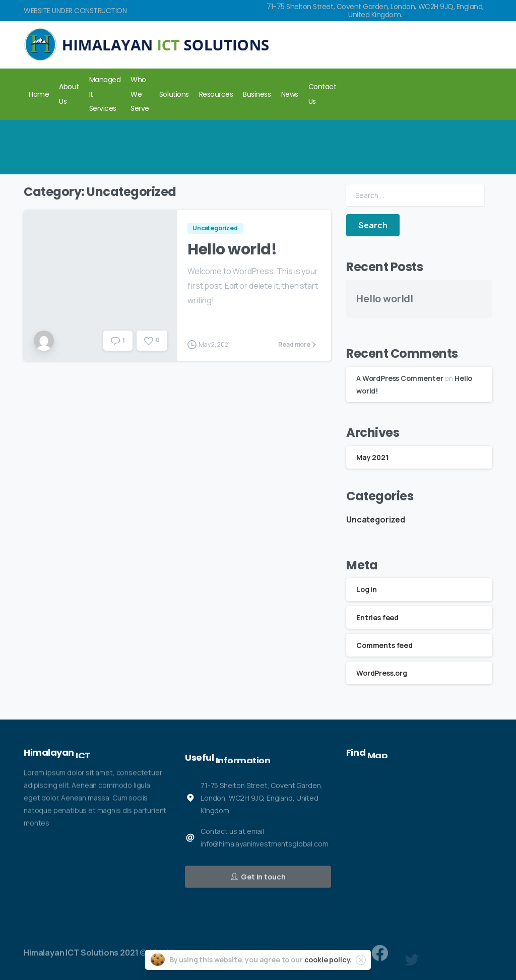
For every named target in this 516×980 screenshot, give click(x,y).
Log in (367, 589)
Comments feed (384, 645)
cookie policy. (328, 960)
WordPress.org (382, 673)
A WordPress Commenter (400, 378)
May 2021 (372, 457)
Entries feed (377, 617)
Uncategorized (376, 519)
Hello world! (232, 249)
